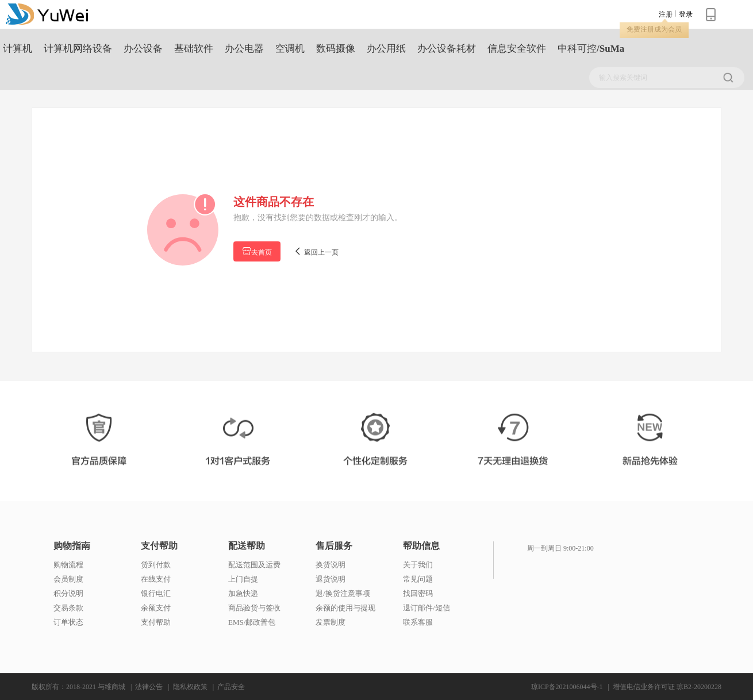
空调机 (290, 49)
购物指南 (72, 546)
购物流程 (68, 565)
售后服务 (334, 546)
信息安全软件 (517, 49)
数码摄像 (336, 49)
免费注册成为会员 (654, 29)
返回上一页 (316, 251)
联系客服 (418, 622)
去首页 (257, 251)
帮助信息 (421, 546)
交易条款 (68, 608)
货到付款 (156, 565)
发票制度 (331, 622)
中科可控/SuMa (591, 49)
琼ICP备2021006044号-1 (567, 687)
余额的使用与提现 (345, 608)
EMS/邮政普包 (252, 622)
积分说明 (68, 593)
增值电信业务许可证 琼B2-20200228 (667, 687)
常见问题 (418, 579)
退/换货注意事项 (343, 593)
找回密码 (418, 593)
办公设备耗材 (447, 49)
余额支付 (156, 608)
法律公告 (149, 687)
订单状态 (68, 622)
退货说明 (331, 579)
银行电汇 (156, 593)
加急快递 (243, 593)
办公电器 (244, 49)
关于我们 (418, 565)
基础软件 (194, 49)
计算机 (18, 49)
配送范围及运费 (254, 565)
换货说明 (331, 565)
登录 (686, 14)
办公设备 (143, 49)
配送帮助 (247, 546)
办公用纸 (386, 49)
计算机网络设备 (78, 49)
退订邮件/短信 (427, 608)
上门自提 (243, 579)
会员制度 (68, 579)
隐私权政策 (190, 687)
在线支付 (156, 579)
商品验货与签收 (254, 608)
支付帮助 (159, 546)
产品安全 (231, 687)
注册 (666, 14)
